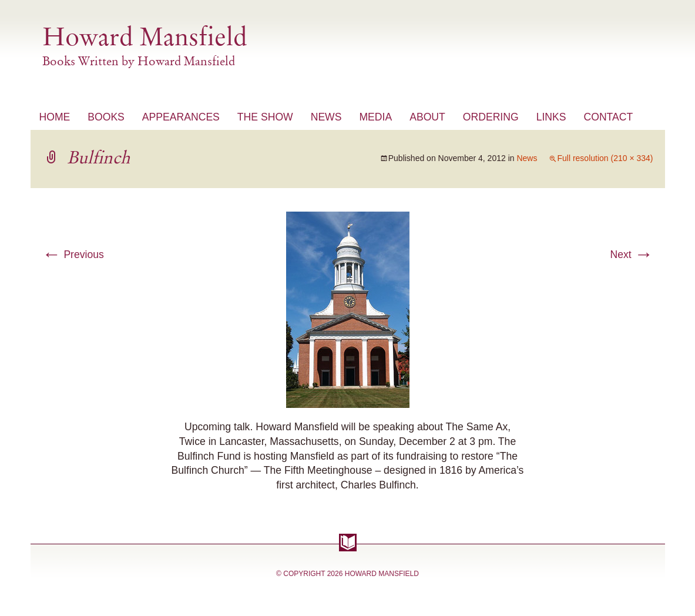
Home (55, 117)
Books (106, 117)
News (326, 117)
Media (375, 117)
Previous (73, 255)
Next (631, 255)
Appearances (181, 117)
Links (551, 117)
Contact (608, 117)
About (427, 117)
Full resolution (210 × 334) (605, 158)
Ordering (491, 117)
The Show (265, 117)
